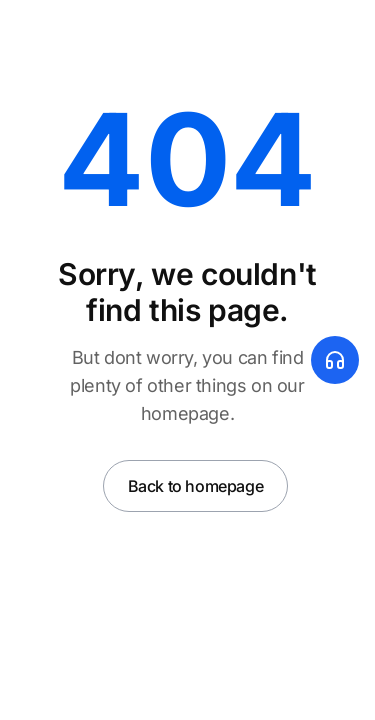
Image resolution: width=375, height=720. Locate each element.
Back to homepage (196, 486)
